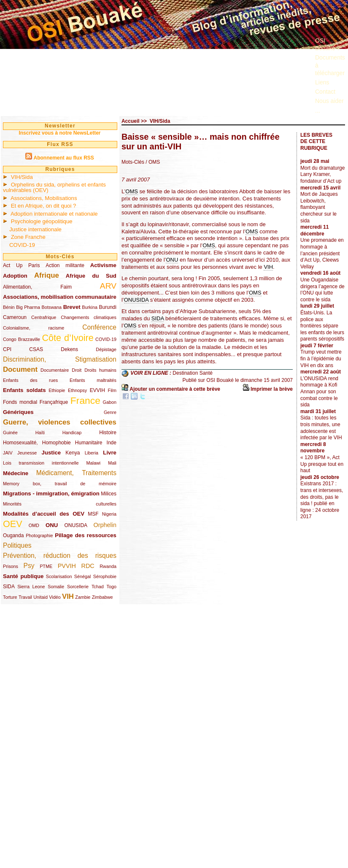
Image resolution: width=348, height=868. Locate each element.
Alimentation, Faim (37, 287)
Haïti (40, 433)
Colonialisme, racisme (34, 328)
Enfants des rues (30, 380)
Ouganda (13, 535)
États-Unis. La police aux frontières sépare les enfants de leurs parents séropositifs (322, 326)
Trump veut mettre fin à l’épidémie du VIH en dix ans (321, 358)
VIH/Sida (22, 177)
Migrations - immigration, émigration (51, 493)
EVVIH (97, 390)
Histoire (108, 433)
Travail (25, 597)
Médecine (16, 473)
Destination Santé (193, 373)
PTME (46, 566)
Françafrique (54, 402)
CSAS (36, 349)
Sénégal (83, 576)
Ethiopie (57, 390)
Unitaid (40, 597)
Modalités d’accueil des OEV (44, 514)
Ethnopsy (77, 390)
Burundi (108, 307)
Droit (77, 370)
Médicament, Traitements (76, 473)
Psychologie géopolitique (42, 221)
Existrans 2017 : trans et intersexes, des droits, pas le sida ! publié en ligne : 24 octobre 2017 (322, 500)
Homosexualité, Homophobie (37, 443)
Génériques (18, 412)
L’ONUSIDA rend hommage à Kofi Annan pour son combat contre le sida (319, 392)
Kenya (73, 453)
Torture (10, 597)
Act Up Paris (21, 265)
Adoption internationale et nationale (54, 214)
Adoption (15, 276)
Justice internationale (35, 229)
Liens (322, 82)
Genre (110, 412)
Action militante (65, 265)
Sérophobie (105, 576)
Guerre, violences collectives (60, 422)
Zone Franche (28, 237)
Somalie (56, 587)
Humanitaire (89, 443)
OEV (13, 524)
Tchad (98, 587)
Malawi (93, 463)
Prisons (11, 566)
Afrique (47, 275)
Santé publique (23, 576)
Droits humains (100, 370)
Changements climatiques (89, 317)
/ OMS (153, 162)
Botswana (52, 307)
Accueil (131, 121)
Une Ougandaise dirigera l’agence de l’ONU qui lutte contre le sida (322, 290)
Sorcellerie (78, 587)
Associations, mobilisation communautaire (60, 297)
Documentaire (55, 370)
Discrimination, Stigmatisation (60, 359)
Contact (325, 92)
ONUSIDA (76, 525)
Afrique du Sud (91, 276)
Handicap (72, 433)
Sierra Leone (31, 587)
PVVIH (67, 566)
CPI (7, 349)
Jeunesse (27, 453)
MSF (93, 514)
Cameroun (15, 317)
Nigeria (109, 514)
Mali (112, 463)
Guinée (10, 433)
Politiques (17, 545)
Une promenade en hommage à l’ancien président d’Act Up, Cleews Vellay (322, 253)
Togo (111, 587)
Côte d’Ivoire (67, 338)
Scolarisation (59, 576)
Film (112, 390)
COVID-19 (22, 245)
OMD (34, 525)
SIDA (9, 587)
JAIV (8, 453)
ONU (52, 525)
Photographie (39, 535)
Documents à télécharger (330, 65)
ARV (108, 286)
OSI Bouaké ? (328, 44)
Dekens (69, 349)
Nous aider (329, 101)
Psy (29, 566)
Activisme (103, 265)
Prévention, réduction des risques (60, 556)
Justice (51, 453)
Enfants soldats (24, 390)
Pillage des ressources (86, 535)
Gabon (110, 402)
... (318, 111)
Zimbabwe (103, 597)
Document (20, 369)
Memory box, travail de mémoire (60, 484)
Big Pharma (28, 307)
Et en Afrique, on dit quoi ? (44, 206)
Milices (109, 494)
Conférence (99, 327)
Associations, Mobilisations (44, 198)
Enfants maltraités (93, 380)
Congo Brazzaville (22, 339)
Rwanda (108, 566)
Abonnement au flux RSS (63, 158)
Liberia (92, 453)
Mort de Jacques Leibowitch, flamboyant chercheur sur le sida (319, 207)
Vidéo (55, 597)
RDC (88, 566)
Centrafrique (44, 317)
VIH (68, 596)
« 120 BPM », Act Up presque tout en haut (322, 464)
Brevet (72, 307)
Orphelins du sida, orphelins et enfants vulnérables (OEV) (54, 187)
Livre (110, 453)
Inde (112, 443)
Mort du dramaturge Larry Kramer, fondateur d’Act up (322, 174)
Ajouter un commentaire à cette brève (175, 389)
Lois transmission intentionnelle (41, 463)
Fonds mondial (20, 402)
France (85, 400)
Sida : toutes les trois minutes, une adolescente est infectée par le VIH (321, 428)
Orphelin (105, 525)
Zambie (83, 597)
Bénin (9, 307)
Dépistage (106, 349)
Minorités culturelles (60, 504)
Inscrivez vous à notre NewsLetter (59, 133)
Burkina (90, 307)
